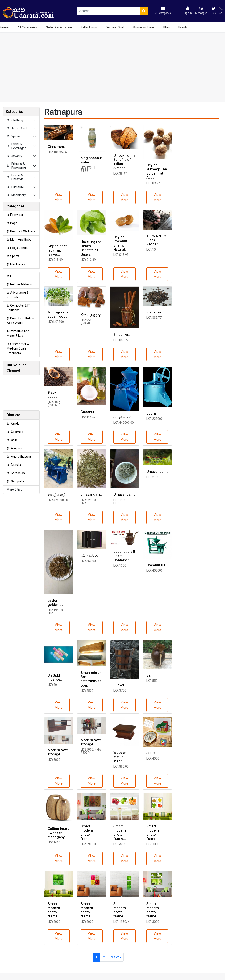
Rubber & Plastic (20, 284)
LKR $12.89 (88, 260)
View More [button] (59, 197)
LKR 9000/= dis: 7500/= (91, 751)
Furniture (15, 187)
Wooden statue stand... (120, 757)
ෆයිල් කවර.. (90, 555)
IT (10, 276)
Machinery (16, 195)
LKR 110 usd (89, 417)
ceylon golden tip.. (56, 603)
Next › (116, 957)
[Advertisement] (112, 67)
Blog (166, 27)
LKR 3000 (120, 844)
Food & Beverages (16, 146)
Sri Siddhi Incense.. (55, 677)
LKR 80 (52, 685)
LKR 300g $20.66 (54, 403)
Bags (12, 223)
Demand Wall (115, 27)
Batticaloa (16, 473)
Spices (13, 136)
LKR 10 (151, 250)
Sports (13, 256)
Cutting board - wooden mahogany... (58, 833)
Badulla (14, 465)
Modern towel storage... (59, 752)
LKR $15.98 (121, 255)
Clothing (14, 120)
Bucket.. (120, 685)
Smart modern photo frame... (87, 832)
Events (183, 27)
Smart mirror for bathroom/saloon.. (91, 679)
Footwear (15, 215)
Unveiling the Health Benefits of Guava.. (91, 248)
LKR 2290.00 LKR (89, 502)
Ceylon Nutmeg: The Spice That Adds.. (157, 171)
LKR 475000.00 (58, 500)
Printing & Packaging (16, 166)
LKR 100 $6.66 (57, 152)
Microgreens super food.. (58, 314)
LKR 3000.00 (155, 844)
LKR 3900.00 (89, 844)
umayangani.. (91, 494)
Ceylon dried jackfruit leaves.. (58, 250)
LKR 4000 (153, 758)
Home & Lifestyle (15, 177)
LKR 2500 (87, 691)
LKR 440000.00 (124, 423)
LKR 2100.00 (155, 477)
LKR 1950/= (121, 922)
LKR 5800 (54, 760)
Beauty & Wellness (21, 231)
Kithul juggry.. (91, 315)
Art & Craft (16, 128)
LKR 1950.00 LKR (56, 612)
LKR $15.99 (55, 260)
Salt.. (150, 675)
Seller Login (89, 27)
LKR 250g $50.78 (87, 322)
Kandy (13, 423)
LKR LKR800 (56, 322)
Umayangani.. (124, 494)
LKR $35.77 (154, 318)
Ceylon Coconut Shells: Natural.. (120, 243)
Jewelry (14, 156)
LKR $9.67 (153, 183)
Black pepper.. (54, 395)
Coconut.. (88, 412)
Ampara (14, 448)
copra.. (152, 413)
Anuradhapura (19, 457)
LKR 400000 (155, 570)
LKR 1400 (54, 842)
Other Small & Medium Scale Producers (18, 348)
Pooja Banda (17, 248)
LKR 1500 (120, 565)
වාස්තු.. (152, 753)
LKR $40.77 (121, 340)
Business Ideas (144, 27)
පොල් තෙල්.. (123, 417)
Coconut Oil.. (157, 565)
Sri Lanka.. (122, 335)
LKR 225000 (155, 419)
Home (4, 27)
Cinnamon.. (57, 147)
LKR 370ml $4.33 (88, 169)
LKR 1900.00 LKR (122, 502)
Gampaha (16, 481)
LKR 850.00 (121, 767)
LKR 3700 (120, 690)
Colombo (15, 432)
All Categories (27, 27)
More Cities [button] (14, 490)
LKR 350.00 (88, 561)
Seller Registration (59, 27)
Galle (12, 440)
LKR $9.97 (120, 173)
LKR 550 (152, 681)
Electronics (16, 264)
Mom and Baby (19, 240)
